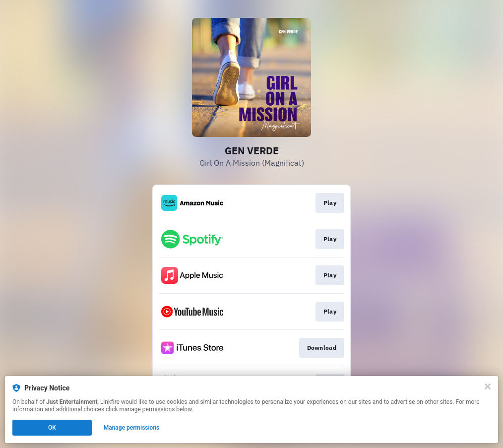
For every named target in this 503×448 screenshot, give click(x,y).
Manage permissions (132, 428)
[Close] (488, 386)
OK (52, 428)
